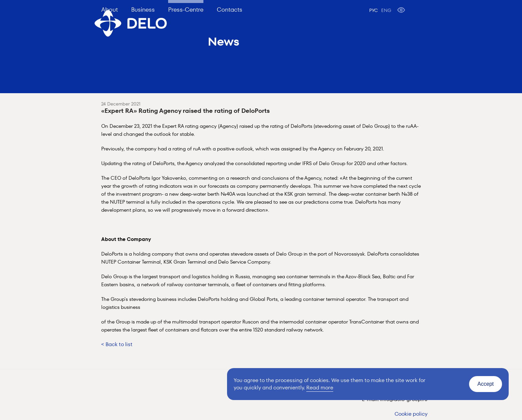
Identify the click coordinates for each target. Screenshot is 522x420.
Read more (320, 388)
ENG (386, 10)
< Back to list (117, 344)
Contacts (230, 9)
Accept (486, 384)
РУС (374, 10)
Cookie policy (411, 414)
